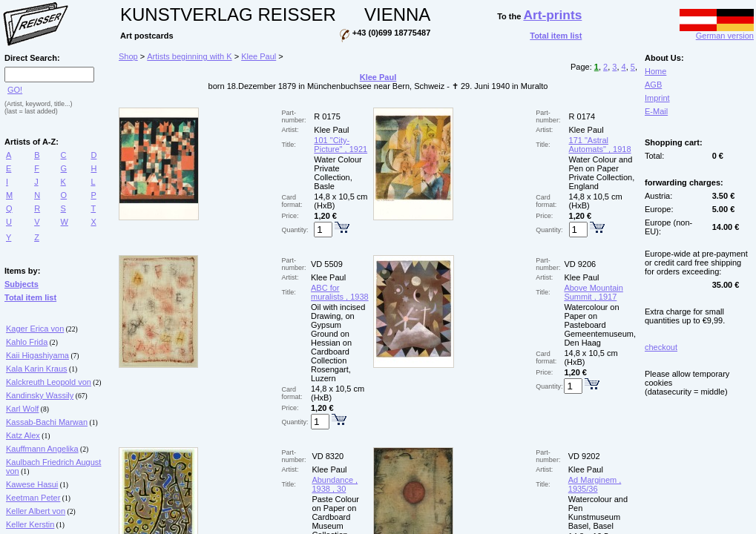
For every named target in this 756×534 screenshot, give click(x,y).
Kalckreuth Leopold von (49, 382)
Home (655, 71)
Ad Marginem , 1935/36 (595, 484)
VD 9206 (580, 264)
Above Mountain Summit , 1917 (594, 292)
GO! (15, 90)
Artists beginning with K (189, 56)
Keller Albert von (36, 511)
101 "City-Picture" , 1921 (341, 145)
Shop (128, 56)
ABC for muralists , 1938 (340, 292)
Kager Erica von (35, 329)
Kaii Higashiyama (37, 355)
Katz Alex (23, 435)
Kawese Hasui (32, 484)
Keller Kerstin (30, 524)
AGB (653, 85)
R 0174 (582, 116)
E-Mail (656, 111)
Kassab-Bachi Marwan (47, 422)
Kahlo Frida (27, 342)
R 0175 (327, 116)
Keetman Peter (33, 498)
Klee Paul (259, 56)
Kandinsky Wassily (40, 395)
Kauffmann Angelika (42, 449)
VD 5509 (327, 264)
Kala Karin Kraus (37, 369)
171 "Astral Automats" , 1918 (600, 145)
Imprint (657, 98)
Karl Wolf (22, 409)
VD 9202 (584, 456)
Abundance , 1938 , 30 (335, 484)
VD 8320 (328, 456)
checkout (661, 347)
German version (717, 32)
